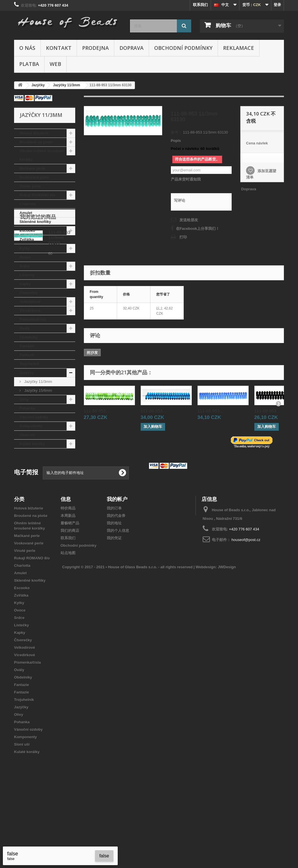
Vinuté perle (30, 186)
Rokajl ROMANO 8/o (37, 195)
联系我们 (200, 5)
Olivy (24, 399)
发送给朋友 (189, 220)
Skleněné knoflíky (35, 222)
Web (55, 64)
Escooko (27, 231)
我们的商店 (70, 600)
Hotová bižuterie (34, 133)
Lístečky (27, 275)
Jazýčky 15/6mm (38, 390)
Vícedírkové (30, 310)
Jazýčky (27, 373)
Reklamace (239, 48)
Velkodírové (30, 302)
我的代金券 (116, 585)
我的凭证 (114, 607)
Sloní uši (27, 435)
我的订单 (114, 578)
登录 (277, 5)
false (104, 856)
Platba (29, 64)
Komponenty (31, 426)
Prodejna (95, 48)
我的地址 (114, 592)
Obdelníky (29, 337)
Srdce (25, 266)
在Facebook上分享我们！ (198, 229)
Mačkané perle (32, 168)
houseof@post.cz (246, 609)
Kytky (25, 248)
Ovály (25, 328)
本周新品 (68, 585)
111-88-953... (97, 411)
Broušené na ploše (36, 142)
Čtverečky (28, 293)
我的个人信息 (118, 600)
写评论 (180, 200)
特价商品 (68, 578)
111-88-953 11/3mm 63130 (59, 486)
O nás (27, 48)
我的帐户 (117, 568)
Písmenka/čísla (33, 319)
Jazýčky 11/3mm (38, 382)
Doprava (131, 48)
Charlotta (28, 204)
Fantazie (27, 346)
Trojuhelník (29, 364)
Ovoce (25, 257)
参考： (176, 132)
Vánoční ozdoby (34, 417)
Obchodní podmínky (183, 48)
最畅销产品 (70, 592)
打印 (183, 237)
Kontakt (59, 48)
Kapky (25, 284)
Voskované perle (34, 177)
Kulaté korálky (32, 444)
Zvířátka (27, 239)
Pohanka (27, 408)
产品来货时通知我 (186, 179)
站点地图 (68, 622)
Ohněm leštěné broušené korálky (42, 155)
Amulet (26, 213)
